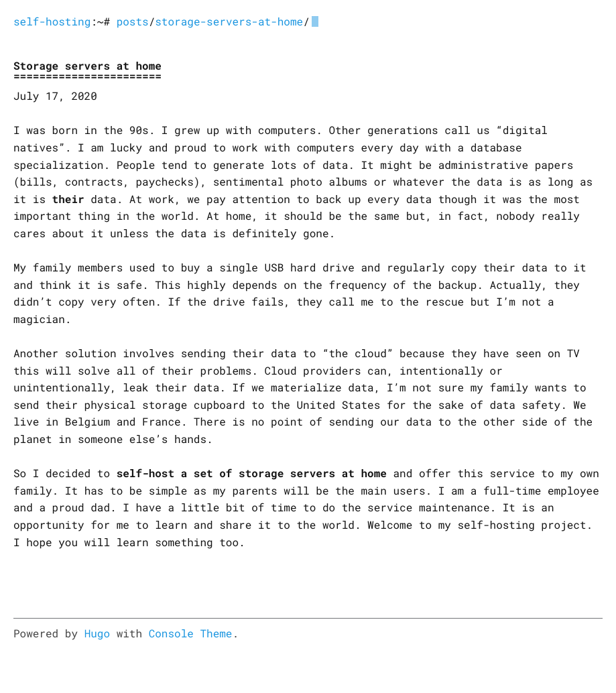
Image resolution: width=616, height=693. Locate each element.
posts (133, 22)
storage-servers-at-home (229, 22)
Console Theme (191, 634)
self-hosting (52, 22)
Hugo (97, 634)
